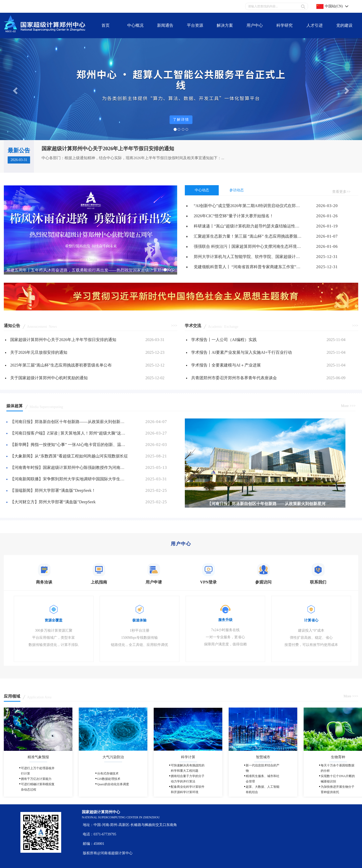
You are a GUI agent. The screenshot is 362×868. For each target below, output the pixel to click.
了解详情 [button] (181, 120)
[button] (15, 89)
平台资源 (36, 6)
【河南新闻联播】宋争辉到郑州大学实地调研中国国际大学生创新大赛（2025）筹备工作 (69, 479)
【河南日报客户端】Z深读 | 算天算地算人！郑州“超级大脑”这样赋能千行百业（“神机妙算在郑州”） (69, 433)
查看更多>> (341, 192)
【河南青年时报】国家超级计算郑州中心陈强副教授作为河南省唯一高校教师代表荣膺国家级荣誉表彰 (69, 467)
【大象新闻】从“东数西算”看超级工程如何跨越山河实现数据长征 (69, 456)
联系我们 (58, 6)
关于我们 (15, 6)
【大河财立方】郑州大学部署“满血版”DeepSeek (53, 502)
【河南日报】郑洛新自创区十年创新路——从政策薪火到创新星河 (69, 422)
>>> (174, 326)
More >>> (348, 406)
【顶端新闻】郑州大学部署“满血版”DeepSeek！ (53, 490)
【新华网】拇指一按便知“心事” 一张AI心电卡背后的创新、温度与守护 (69, 445)
